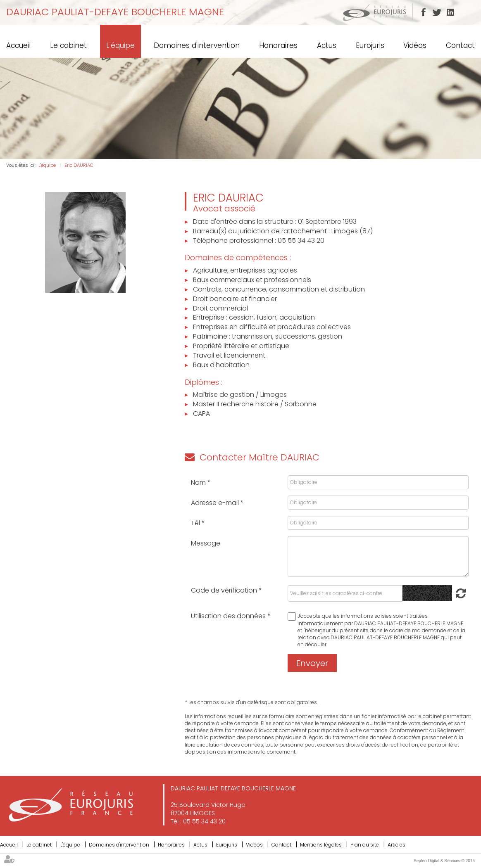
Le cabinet (68, 45)
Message (206, 543)
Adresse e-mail (216, 503)
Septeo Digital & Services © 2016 (444, 861)
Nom (199, 483)
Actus (327, 45)
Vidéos (415, 45)
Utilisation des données (228, 616)
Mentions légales (321, 845)
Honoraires (278, 45)
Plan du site (365, 845)
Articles (396, 845)
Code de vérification (224, 590)
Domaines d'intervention (197, 45)
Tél (196, 523)
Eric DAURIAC (79, 165)
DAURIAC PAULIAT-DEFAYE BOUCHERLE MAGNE (115, 12)
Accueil (18, 45)
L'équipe (120, 45)
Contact (460, 45)
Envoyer (312, 663)
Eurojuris (370, 45)
